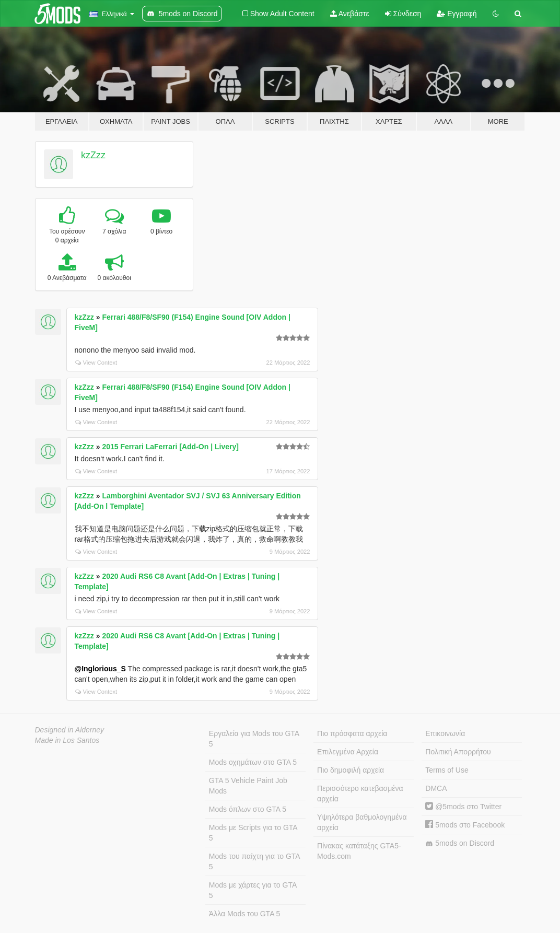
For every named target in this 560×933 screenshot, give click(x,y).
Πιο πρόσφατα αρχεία (352, 733)
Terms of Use (447, 770)
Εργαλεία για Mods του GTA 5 (254, 739)
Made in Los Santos (67, 740)
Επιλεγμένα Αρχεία (348, 752)
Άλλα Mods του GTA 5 (245, 914)
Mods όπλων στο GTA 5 (248, 809)
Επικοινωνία (445, 733)
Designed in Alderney (70, 730)
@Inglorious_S (100, 669)
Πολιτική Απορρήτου (458, 752)
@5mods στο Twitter (463, 807)
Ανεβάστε (350, 14)
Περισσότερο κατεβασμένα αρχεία (360, 794)
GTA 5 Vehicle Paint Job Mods (248, 786)
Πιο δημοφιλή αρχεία (351, 770)
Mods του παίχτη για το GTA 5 (255, 861)
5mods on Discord (460, 843)
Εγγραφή (457, 14)
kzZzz (93, 155)
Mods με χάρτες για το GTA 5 (253, 890)
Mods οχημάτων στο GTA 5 (253, 762)
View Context (96, 363)
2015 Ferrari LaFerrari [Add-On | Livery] (170, 447)
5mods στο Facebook (465, 825)
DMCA (436, 788)
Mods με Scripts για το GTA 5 (253, 833)
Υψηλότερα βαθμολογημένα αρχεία (362, 822)
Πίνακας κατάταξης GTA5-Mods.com (359, 851)
